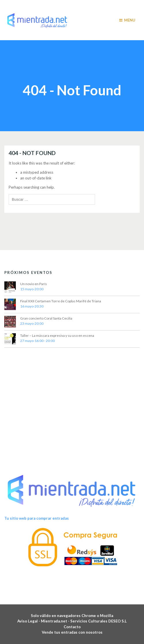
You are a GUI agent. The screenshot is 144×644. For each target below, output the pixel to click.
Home (55, 76)
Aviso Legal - (29, 621)
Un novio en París (34, 284)
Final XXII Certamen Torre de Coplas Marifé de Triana (61, 301)
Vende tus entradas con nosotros (72, 632)
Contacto (72, 627)
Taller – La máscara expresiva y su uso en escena (57, 335)
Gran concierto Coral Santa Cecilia (46, 318)
